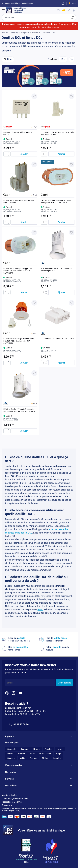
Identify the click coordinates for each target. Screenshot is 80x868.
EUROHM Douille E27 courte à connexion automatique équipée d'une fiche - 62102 (19, 410)
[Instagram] (14, 693)
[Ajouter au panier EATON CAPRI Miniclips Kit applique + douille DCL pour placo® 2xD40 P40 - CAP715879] (24, 292)
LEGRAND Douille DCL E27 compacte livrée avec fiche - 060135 (57, 133)
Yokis (22, 758)
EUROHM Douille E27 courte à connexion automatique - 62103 (56, 270)
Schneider (12, 749)
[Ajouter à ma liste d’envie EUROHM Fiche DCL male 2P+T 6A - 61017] (72, 303)
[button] (34, 127)
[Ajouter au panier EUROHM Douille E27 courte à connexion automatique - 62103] (61, 292)
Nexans (37, 749)
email (40, 610)
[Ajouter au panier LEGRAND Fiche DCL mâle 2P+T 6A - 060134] (24, 154)
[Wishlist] (59, 10)
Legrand (25, 749)
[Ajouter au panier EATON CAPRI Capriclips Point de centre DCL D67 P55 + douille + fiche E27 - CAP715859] (24, 363)
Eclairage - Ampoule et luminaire (26, 33)
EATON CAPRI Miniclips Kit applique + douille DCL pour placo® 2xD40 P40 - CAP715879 (18, 271)
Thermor (33, 758)
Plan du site (7, 805)
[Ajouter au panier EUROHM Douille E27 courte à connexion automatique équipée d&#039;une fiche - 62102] (24, 431)
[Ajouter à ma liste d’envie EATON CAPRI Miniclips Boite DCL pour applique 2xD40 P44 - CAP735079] (72, 164)
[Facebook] (7, 693)
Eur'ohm (49, 749)
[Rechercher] (73, 17)
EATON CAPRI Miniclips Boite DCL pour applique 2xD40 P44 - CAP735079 (56, 202)
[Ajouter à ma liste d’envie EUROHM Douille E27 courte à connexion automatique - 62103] (72, 232)
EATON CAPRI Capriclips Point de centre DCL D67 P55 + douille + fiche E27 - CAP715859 (19, 341)
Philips (45, 758)
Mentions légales (9, 795)
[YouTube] (20, 693)
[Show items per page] (63, 59)
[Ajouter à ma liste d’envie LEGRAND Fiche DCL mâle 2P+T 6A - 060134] (34, 96)
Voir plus (6, 51)
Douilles (47, 33)
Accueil (5, 33)
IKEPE (10, 754)
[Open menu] (3, 10)
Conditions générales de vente (15, 799)
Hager (60, 749)
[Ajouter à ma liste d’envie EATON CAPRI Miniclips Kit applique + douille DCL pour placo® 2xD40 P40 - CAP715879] (34, 232)
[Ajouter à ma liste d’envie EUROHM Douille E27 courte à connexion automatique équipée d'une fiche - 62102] (34, 373)
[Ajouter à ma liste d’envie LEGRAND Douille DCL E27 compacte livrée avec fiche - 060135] (72, 96)
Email (10, 683)
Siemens (11, 758)
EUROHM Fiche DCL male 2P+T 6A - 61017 (57, 339)
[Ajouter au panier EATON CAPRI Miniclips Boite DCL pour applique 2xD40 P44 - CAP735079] (61, 222)
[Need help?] (63, 3)
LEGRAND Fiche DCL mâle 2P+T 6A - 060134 (18, 133)
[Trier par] (72, 59)
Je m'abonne (65, 683)
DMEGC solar (45, 754)
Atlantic (21, 754)
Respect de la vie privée (12, 802)
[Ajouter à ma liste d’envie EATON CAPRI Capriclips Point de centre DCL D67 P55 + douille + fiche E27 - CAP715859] (34, 303)
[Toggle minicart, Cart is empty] (74, 10)
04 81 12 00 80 (19, 724)
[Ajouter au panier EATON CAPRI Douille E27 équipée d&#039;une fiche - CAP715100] (24, 222)
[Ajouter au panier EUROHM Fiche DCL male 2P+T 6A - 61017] (61, 363)
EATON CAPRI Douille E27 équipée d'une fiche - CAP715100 (19, 202)
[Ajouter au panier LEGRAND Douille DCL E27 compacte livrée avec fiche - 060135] (61, 154)
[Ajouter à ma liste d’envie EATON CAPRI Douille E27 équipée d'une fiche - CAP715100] (34, 164)
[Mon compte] (69, 10)
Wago (58, 754)
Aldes (32, 754)
